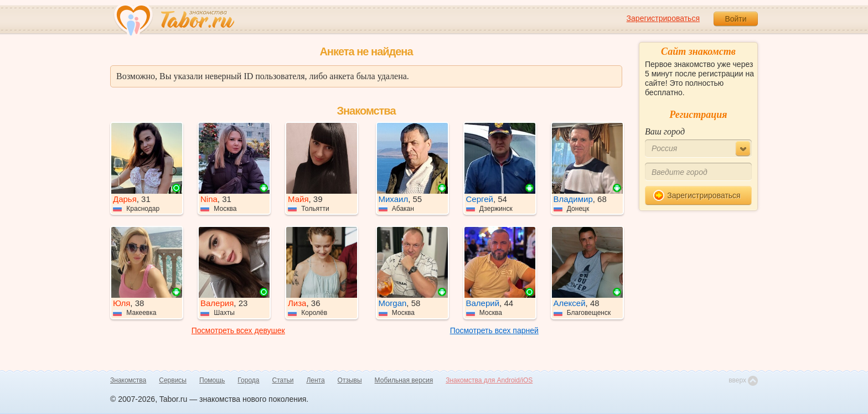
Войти (735, 19)
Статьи (283, 380)
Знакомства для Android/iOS (489, 380)
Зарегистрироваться (663, 18)
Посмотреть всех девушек (238, 330)
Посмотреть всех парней (494, 330)
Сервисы (173, 380)
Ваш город (665, 131)
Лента (315, 380)
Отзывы (350, 380)
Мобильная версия (404, 380)
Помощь (212, 380)
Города (248, 380)
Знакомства (128, 380)
